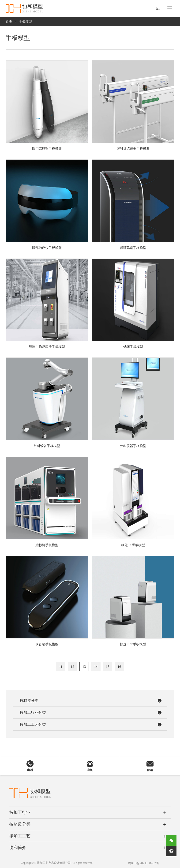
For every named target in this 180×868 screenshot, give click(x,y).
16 (119, 667)
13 (84, 667)
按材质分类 (20, 824)
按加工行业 (20, 812)
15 (108, 667)
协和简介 (18, 848)
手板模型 (25, 22)
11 (61, 667)
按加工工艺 (20, 836)
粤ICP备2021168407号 (144, 863)
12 (73, 667)
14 (96, 667)
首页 (9, 22)
